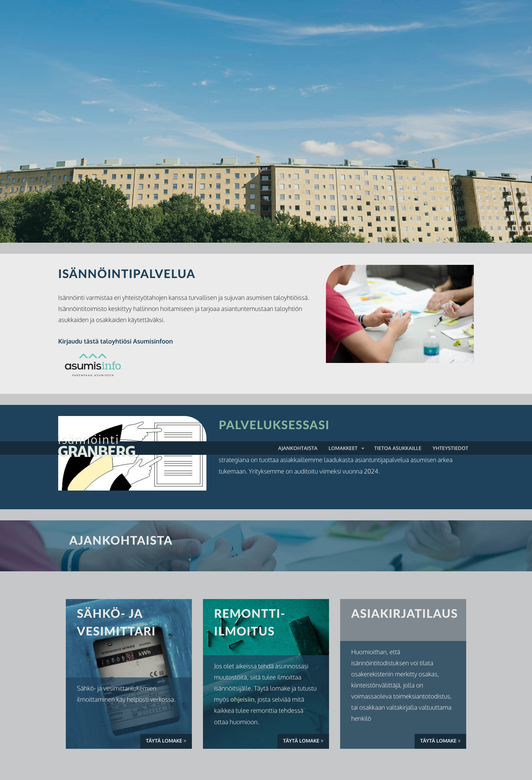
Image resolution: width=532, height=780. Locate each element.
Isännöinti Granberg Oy (116, 446)
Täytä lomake (169, 742)
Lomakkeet (343, 448)
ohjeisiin (242, 700)
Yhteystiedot (450, 448)
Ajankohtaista (298, 448)
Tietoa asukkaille (398, 448)
